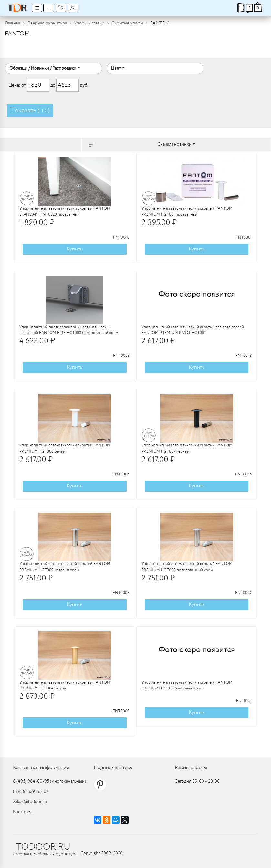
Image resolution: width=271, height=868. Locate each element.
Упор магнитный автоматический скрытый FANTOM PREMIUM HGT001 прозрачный (187, 211)
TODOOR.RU (43, 847)
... (49, 8)
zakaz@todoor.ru (30, 802)
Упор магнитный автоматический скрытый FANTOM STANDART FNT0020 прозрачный (65, 211)
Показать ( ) (30, 110)
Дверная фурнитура (47, 23)
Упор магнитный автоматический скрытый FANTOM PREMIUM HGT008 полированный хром (187, 567)
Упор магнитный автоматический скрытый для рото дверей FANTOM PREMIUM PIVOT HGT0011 (193, 330)
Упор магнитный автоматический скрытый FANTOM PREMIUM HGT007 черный (187, 448)
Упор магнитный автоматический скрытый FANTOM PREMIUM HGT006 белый (65, 448)
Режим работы (191, 768)
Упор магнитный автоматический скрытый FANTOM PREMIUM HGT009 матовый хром (65, 567)
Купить (74, 249)
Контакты (22, 812)
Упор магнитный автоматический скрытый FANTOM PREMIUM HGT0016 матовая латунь (187, 686)
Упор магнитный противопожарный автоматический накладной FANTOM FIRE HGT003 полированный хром (69, 330)
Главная (13, 23)
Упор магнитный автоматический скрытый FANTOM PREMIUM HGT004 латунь (65, 686)
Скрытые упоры (127, 23)
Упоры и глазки (89, 23)
